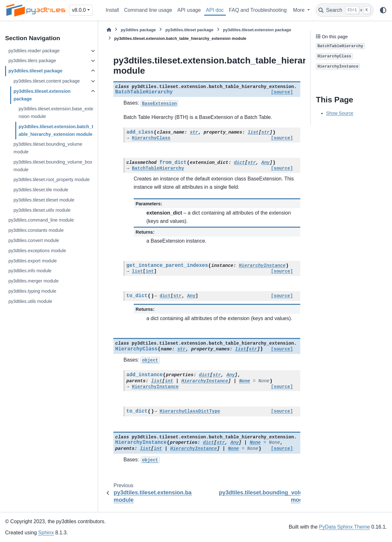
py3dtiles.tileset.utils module (42, 210)
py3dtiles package (138, 30)
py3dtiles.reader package (34, 51)
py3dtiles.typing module (32, 291)
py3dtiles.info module (30, 271)
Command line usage (148, 10)
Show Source (340, 113)
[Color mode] (383, 10)
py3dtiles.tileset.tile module (41, 190)
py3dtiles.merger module (33, 281)
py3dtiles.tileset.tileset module (44, 200)
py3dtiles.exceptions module (37, 251)
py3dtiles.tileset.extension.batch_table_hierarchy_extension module (56, 130)
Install (112, 10)
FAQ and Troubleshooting (258, 10)
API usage (189, 10)
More (299, 10)
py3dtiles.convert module (34, 240)
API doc (215, 10)
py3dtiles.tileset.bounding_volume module (48, 148)
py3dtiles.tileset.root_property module (51, 179)
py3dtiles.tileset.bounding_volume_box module (53, 166)
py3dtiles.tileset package (35, 71)
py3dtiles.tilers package (32, 61)
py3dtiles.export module (32, 261)
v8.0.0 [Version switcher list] (79, 10)
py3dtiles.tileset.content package (46, 81)
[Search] (345, 10)
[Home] (109, 30)
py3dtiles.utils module (30, 301)
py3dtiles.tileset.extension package (42, 95)
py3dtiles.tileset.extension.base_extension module (56, 113)
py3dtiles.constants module (36, 230)
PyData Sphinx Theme (345, 527)
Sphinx (46, 533)
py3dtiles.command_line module (41, 220)
